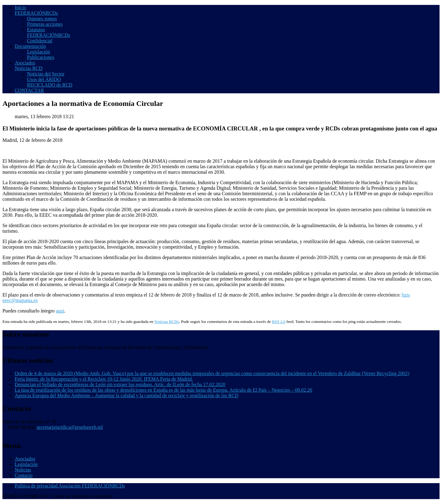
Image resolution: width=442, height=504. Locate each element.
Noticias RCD (29, 68)
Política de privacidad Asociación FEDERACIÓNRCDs (70, 486)
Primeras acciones (45, 24)
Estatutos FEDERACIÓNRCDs (48, 32)
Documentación (30, 46)
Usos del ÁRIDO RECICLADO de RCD (50, 82)
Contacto (24, 475)
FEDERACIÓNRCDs (36, 13)
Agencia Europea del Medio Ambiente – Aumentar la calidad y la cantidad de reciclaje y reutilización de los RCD (127, 395)
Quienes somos (42, 19)
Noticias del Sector (46, 74)
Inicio (20, 8)
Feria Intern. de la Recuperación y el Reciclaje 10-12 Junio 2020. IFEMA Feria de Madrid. (104, 379)
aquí (60, 311)
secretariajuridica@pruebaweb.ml (70, 427)
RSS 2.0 (279, 322)
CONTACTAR (29, 90)
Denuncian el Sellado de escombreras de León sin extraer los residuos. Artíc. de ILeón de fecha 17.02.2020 (120, 384)
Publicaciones (41, 57)
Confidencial (40, 41)
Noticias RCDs (167, 322)
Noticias (23, 470)
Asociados (25, 63)
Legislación (39, 52)
